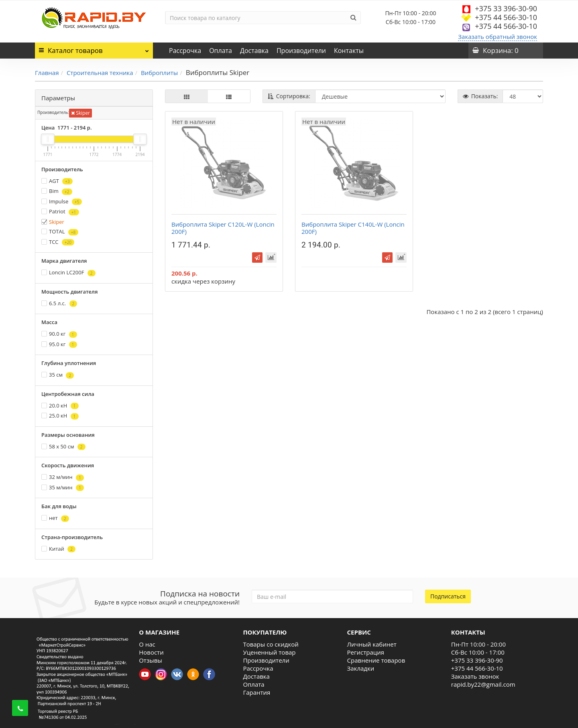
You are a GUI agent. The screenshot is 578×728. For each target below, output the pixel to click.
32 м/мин (63, 477)
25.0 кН (60, 416)
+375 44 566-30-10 (506, 17)
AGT (57, 181)
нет (55, 518)
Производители (301, 51)
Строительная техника (100, 73)
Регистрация (366, 652)
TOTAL (60, 232)
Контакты (349, 51)
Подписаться (448, 596)
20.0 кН (60, 406)
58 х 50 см (63, 447)
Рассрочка (185, 51)
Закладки (361, 668)
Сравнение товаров (376, 660)
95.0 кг (59, 344)
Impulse (62, 202)
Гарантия (256, 692)
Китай (58, 549)
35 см (58, 375)
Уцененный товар (269, 652)
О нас (147, 644)
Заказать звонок (475, 676)
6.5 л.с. (59, 303)
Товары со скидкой (271, 644)
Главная (47, 73)
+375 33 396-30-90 (506, 8)
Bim (57, 191)
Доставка (254, 51)
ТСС (58, 242)
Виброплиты (159, 73)
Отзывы (151, 660)
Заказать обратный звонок (498, 37)
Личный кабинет (372, 644)
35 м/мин (63, 488)
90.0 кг (59, 334)
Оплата (221, 51)
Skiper (80, 113)
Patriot (60, 212)
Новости (151, 652)
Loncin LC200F (68, 273)
